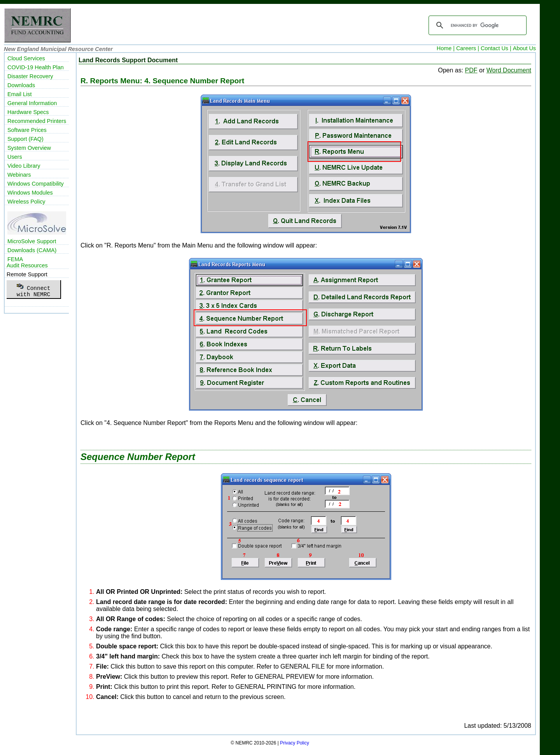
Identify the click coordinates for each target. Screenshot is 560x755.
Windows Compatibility (36, 184)
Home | (446, 48)
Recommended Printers (37, 121)
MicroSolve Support (32, 241)
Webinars (19, 175)
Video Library (24, 166)
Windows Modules (30, 193)
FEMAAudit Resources (27, 262)
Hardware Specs (28, 112)
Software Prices (27, 130)
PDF (471, 70)
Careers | (468, 48)
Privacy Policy (295, 743)
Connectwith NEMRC (33, 289)
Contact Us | (496, 48)
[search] (476, 25)
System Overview (29, 148)
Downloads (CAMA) (32, 250)
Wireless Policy (26, 202)
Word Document (509, 70)
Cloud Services (26, 58)
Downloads (21, 85)
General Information (32, 103)
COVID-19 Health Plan (36, 67)
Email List (19, 94)
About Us (524, 48)
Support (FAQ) (25, 139)
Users (15, 157)
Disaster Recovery (30, 76)
